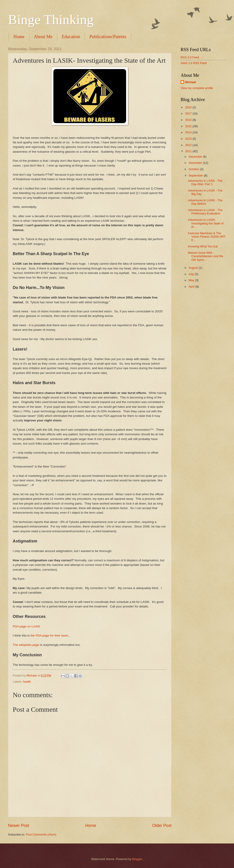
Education (71, 37)
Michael (190, 82)
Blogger (137, 859)
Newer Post (19, 826)
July (192, 274)
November (196, 163)
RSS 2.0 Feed (190, 57)
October (194, 169)
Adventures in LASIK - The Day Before (205, 202)
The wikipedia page (26, 645)
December (196, 157)
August (194, 268)
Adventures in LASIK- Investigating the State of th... (206, 223)
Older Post (162, 826)
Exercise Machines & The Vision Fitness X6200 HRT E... (207, 237)
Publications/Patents (108, 37)
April (192, 287)
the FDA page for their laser (49, 635)
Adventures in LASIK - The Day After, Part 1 (205, 182)
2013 (189, 139)
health (27, 682)
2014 (189, 132)
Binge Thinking (51, 20)
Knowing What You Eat (203, 246)
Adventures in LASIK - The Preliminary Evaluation (205, 212)
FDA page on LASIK (26, 626)
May (192, 280)
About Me (43, 37)
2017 (189, 113)
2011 (189, 151)
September (196, 175)
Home (19, 37)
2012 (189, 145)
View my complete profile (197, 88)
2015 (189, 126)
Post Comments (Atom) (41, 834)
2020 (189, 107)
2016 (189, 120)
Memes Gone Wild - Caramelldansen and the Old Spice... (205, 256)
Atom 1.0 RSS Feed (194, 63)
